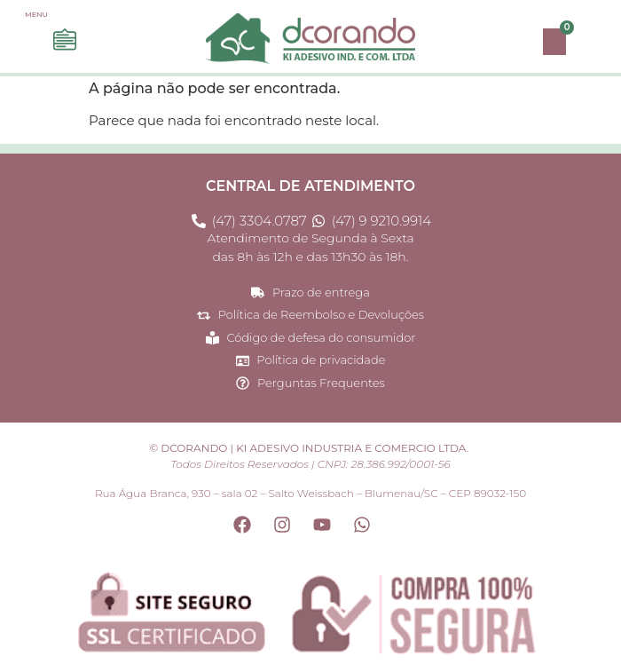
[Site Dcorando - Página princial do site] (310, 39)
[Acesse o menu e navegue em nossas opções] (65, 40)
